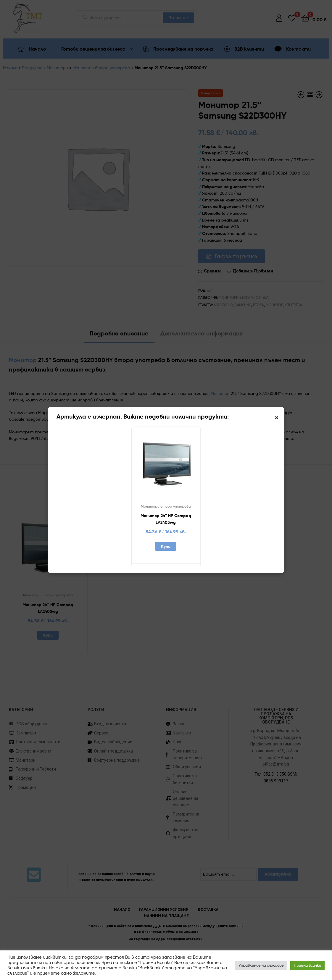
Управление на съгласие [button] (261, 965)
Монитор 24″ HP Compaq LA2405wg (166, 519)
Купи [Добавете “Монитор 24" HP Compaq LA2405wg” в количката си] (166, 546)
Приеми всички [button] (307, 965)
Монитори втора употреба (166, 506)
